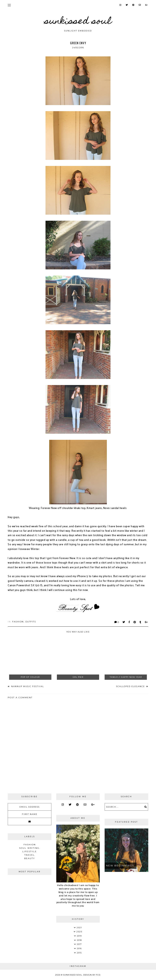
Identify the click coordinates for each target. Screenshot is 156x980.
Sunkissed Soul (78, 22)
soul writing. (30, 848)
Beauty (30, 858)
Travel (30, 855)
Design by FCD (92, 975)
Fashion (18, 622)
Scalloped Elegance (131, 686)
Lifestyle (30, 851)
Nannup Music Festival (27, 686)
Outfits (31, 622)
